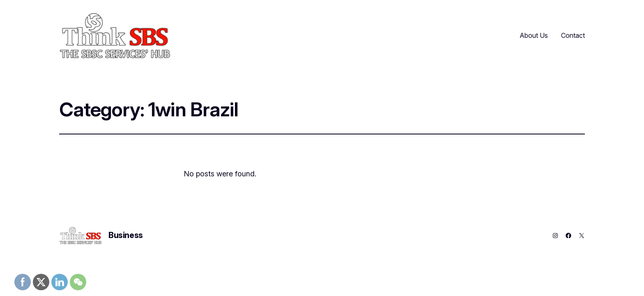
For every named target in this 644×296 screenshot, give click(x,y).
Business (126, 235)
